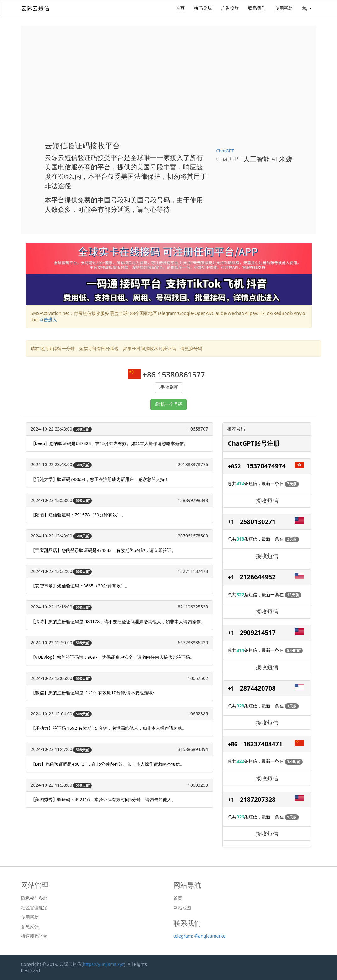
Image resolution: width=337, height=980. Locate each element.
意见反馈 (30, 927)
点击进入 (48, 319)
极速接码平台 (34, 936)
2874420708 (258, 688)
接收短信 (267, 500)
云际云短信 (35, 8)
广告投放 (230, 8)
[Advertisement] (169, 88)
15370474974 (266, 466)
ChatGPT (225, 151)
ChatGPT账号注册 (254, 443)
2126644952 (258, 577)
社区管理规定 (34, 908)
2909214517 (258, 633)
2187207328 (258, 799)
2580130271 (258, 522)
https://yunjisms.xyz (103, 964)
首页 (180, 8)
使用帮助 (284, 8)
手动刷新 (169, 387)
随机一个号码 (169, 404)
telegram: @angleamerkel (200, 936)
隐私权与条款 (34, 898)
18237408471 (263, 744)
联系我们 (257, 8)
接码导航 (203, 8)
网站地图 (182, 908)
